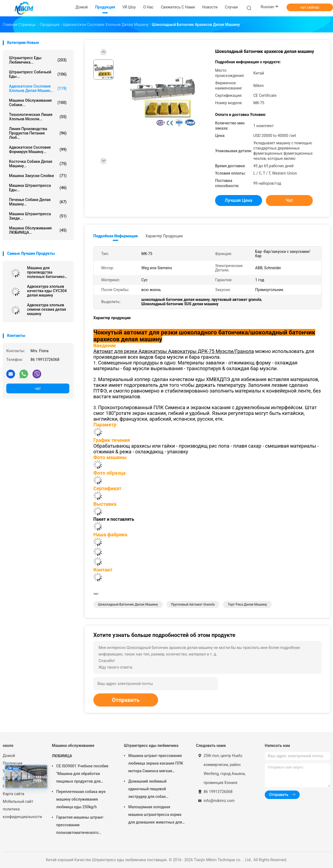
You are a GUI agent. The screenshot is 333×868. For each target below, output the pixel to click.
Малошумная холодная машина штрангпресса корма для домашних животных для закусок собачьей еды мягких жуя (155, 815)
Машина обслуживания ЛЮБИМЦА (73, 751)
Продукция (13, 763)
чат (38, 388)
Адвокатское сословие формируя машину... (38, 149)
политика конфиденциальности (22, 813)
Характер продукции (164, 236)
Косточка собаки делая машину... (38, 164)
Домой (9, 756)
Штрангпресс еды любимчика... (38, 60)
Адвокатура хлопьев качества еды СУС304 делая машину (47, 291)
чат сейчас (310, 7)
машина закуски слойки (38, 176)
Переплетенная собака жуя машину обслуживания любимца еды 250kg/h (81, 799)
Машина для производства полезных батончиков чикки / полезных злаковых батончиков (47, 272)
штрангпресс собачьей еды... (38, 74)
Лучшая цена (239, 200)
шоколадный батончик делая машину (128, 604)
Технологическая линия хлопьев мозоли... (38, 117)
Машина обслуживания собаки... (38, 103)
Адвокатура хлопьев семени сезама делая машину (47, 309)
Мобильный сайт (18, 801)
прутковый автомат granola (193, 604)
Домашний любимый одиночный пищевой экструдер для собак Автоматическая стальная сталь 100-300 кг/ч (152, 790)
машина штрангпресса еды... (38, 188)
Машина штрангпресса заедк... (38, 216)
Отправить (126, 700)
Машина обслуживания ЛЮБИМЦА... (38, 230)
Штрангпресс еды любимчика (151, 746)
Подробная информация (116, 236)
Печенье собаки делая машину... (38, 202)
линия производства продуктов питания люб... (38, 133)
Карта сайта (14, 794)
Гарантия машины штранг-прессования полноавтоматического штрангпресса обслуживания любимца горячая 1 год (83, 826)
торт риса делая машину (247, 604)
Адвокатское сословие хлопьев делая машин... (38, 88)
